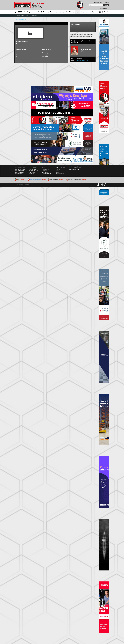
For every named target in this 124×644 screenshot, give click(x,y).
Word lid (91, 12)
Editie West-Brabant (19, 172)
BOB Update (45, 172)
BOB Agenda (32, 172)
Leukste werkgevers (54, 12)
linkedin (106, 185)
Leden (78, 12)
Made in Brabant (41, 12)
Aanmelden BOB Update (74, 169)
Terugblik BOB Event (34, 171)
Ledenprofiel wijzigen (47, 174)
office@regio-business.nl (82, 60)
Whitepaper (31, 174)
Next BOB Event (33, 169)
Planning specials (19, 174)
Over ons (84, 12)
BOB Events (22, 12)
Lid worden (45, 171)
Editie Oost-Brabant (19, 171)
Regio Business (29, 5)
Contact (57, 171)
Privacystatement (60, 174)
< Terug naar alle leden (20, 19)
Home (16, 12)
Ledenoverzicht (46, 169)
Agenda (65, 12)
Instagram (102, 185)
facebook (99, 185)
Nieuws (72, 12)
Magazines (31, 12)
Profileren (107, 2)
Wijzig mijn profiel (98, 2)
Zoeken (106, 5)
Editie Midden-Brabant (20, 169)
